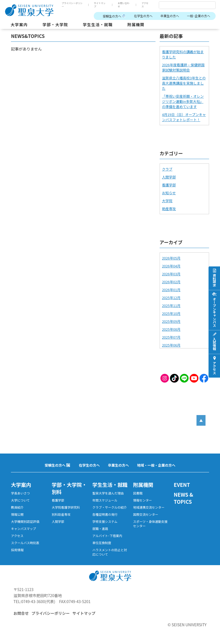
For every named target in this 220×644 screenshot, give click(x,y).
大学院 (167, 201)
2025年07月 (171, 337)
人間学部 (169, 177)
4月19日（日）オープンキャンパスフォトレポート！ (184, 117)
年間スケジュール (105, 500)
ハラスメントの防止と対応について (110, 552)
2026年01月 (171, 290)
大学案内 (19, 25)
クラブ (167, 169)
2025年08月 (171, 329)
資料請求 (214, 280)
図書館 (138, 493)
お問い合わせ (124, 5)
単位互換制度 (102, 543)
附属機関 (136, 25)
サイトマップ (100, 5)
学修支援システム (105, 521)
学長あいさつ (20, 493)
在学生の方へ (143, 16)
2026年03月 (171, 274)
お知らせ (169, 193)
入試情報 (214, 344)
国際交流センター (146, 514)
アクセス (145, 5)
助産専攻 (169, 209)
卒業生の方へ (170, 16)
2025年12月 (171, 298)
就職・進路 (100, 529)
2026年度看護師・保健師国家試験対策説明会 (183, 67)
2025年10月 (171, 313)
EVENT (182, 485)
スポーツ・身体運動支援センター (150, 524)
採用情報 (17, 550)
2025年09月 (171, 321)
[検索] (181, 5)
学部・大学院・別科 (69, 488)
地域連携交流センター (149, 507)
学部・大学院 (55, 25)
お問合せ (21, 613)
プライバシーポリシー (72, 5)
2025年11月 (171, 305)
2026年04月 (171, 266)
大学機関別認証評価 (25, 521)
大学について (20, 500)
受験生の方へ (112, 16)
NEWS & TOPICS (184, 498)
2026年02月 (171, 282)
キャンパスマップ (24, 529)
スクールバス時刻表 (25, 543)
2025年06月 (171, 345)
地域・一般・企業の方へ (156, 465)
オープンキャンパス (214, 312)
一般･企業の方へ (199, 16)
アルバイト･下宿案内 (107, 536)
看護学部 (169, 185)
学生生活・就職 (98, 25)
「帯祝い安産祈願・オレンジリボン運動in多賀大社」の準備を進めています (183, 101)
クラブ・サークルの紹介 (110, 507)
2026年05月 (171, 258)
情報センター (143, 500)
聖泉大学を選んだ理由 (108, 493)
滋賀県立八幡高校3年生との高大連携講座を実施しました (184, 83)
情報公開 (17, 514)
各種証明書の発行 (105, 514)
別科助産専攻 (61, 514)
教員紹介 (17, 507)
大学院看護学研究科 (66, 507)
